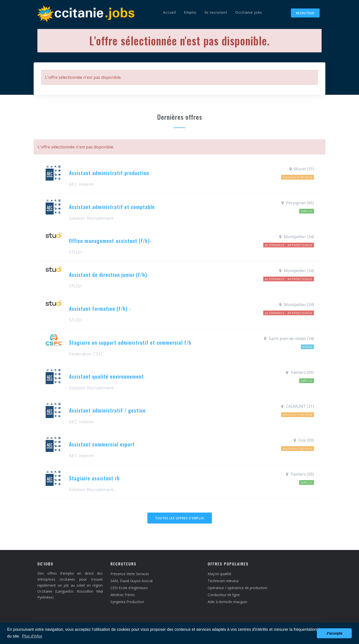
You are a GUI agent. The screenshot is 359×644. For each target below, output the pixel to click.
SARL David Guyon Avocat (132, 581)
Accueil (170, 12)
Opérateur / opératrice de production (237, 588)
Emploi (190, 12)
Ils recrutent (216, 12)
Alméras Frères (123, 595)
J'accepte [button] (334, 633)
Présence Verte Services (130, 574)
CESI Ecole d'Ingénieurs (129, 588)
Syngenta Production (127, 602)
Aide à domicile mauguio (227, 602)
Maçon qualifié (220, 574)
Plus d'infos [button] (32, 636)
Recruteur (305, 13)
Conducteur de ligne (224, 595)
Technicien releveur (223, 581)
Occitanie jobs (249, 12)
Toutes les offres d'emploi (180, 518)
